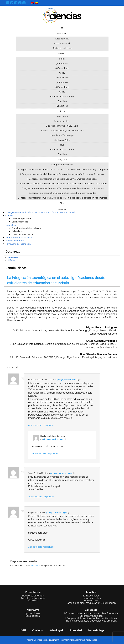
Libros (62, 111)
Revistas (62, 54)
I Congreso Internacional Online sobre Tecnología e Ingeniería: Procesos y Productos (62, 188)
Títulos (62, 59)
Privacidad (76, 630)
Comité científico (20, 222)
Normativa (11, 225)
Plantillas (62, 101)
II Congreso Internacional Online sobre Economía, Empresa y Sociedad (62, 179)
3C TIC (62, 73)
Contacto (62, 209)
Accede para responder (41, 425)
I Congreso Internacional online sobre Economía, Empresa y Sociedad (62, 193)
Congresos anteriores (62, 165)
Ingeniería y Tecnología (62, 135)
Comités (10, 215)
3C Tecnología (62, 68)
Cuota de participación (23, 234)
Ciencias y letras (62, 121)
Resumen (13, 257)
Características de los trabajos (26, 228)
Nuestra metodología (33, 598)
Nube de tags (96, 630)
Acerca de (62, 34)
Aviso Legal (56, 630)
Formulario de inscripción (18, 244)
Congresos (62, 160)
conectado (35, 566)
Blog (62, 203)
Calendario (17, 231)
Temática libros (91, 596)
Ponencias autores (15, 241)
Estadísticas (62, 106)
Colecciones (62, 116)
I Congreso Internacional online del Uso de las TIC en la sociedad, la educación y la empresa (62, 198)
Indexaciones (62, 78)
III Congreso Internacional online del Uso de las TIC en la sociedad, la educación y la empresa (62, 170)
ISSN (23, 630)
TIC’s (62, 145)
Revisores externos (62, 48)
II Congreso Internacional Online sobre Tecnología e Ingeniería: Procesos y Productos (62, 174)
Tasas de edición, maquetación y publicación (91, 603)
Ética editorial (62, 39)
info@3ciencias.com (47, 640)
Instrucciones (33, 614)
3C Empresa (62, 63)
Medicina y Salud (62, 140)
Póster (12, 260)
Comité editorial (62, 43)
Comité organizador (21, 219)
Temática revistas (91, 598)
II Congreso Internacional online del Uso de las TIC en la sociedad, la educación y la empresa (62, 184)
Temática (91, 592)
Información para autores (62, 96)
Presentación (33, 592)
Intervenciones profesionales (20, 238)
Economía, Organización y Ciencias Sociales (62, 131)
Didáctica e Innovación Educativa (62, 126)
